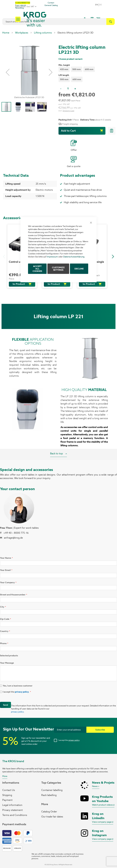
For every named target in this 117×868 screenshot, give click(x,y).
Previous (4, 256)
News (96, 786)
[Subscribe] (100, 730)
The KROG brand (13, 761)
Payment (7, 800)
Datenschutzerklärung (74, 257)
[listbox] (87, 70)
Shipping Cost (68, 111)
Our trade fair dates (52, 817)
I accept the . (69, 740)
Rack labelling (49, 795)
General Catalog (51, 5)
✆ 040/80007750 (23, 3)
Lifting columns (43, 33)
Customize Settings (58, 269)
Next (112, 256)
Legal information (12, 805)
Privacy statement (12, 810)
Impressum (52, 257)
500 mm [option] (77, 69)
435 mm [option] (64, 69)
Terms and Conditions (15, 815)
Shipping (7, 795)
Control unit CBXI (20, 262)
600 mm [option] (89, 69)
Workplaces (22, 33)
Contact (51, 3)
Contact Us (9, 790)
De (100, 5)
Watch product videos (103, 805)
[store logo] (45, 19)
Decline (79, 269)
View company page (103, 822)
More (5, 776)
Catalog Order (49, 812)
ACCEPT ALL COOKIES (37, 269)
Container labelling (52, 790)
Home (6, 33)
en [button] (97, 5)
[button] (8, 72)
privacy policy (22, 692)
